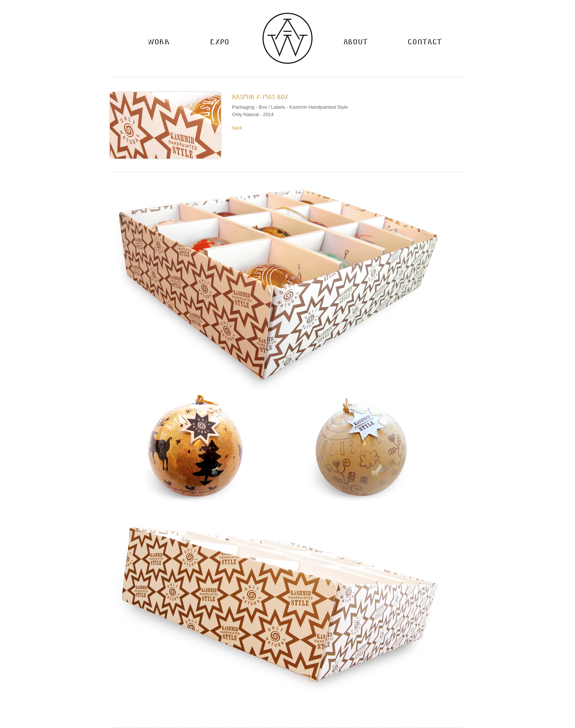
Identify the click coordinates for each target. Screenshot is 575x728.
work (159, 42)
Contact (425, 42)
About (356, 42)
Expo (220, 42)
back (237, 128)
